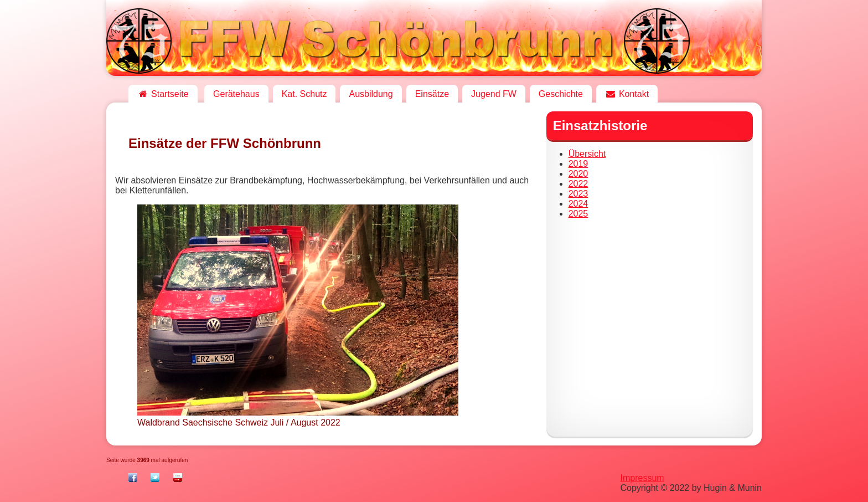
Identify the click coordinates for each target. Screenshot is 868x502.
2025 (578, 214)
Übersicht (587, 154)
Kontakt (627, 94)
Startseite (163, 94)
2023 (578, 194)
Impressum (642, 478)
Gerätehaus (236, 94)
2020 (578, 174)
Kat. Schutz (304, 94)
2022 (578, 184)
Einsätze (432, 94)
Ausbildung (371, 94)
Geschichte (561, 94)
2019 (578, 164)
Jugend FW (494, 94)
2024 (578, 204)
